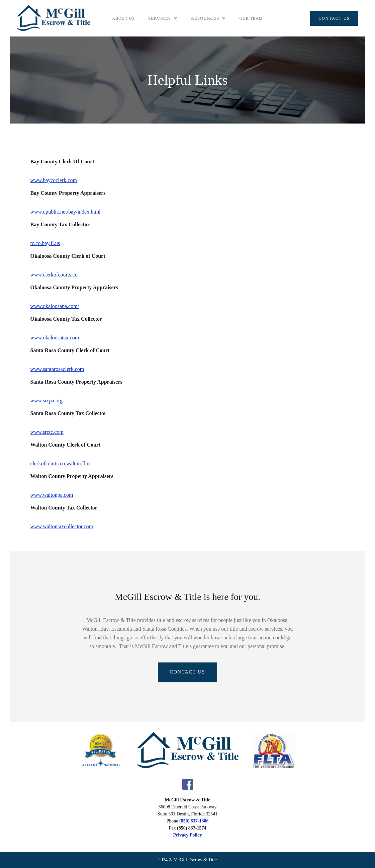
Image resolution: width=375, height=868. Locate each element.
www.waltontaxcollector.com (62, 526)
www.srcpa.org (46, 401)
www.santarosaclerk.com (57, 369)
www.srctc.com (47, 432)
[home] (54, 18)
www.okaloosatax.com (55, 338)
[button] (163, 18)
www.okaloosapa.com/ (55, 306)
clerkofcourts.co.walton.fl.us (61, 463)
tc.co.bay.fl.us (45, 243)
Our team (251, 18)
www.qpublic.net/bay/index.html (66, 212)
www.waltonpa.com (52, 495)
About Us (123, 18)
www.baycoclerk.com (54, 180)
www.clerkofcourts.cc (54, 275)
